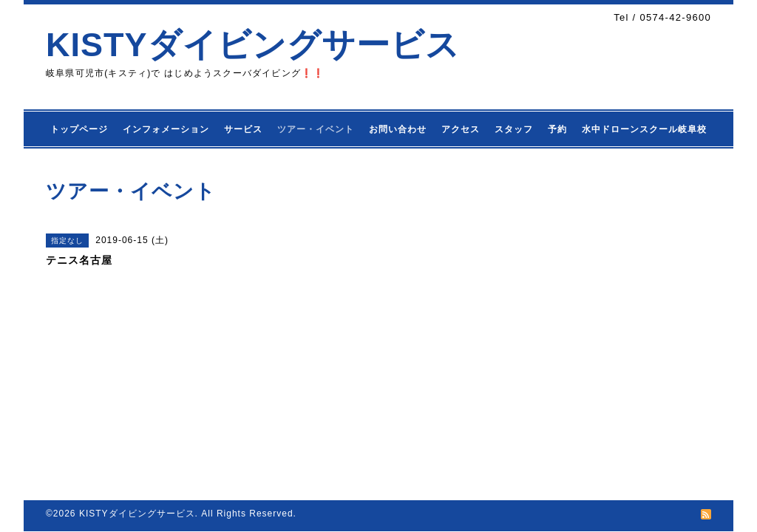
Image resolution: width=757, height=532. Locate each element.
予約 (557, 129)
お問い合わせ (398, 129)
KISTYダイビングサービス (253, 45)
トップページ (79, 129)
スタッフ (514, 129)
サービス (243, 129)
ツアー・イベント (316, 129)
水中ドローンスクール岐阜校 (644, 129)
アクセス (461, 129)
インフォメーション (166, 129)
